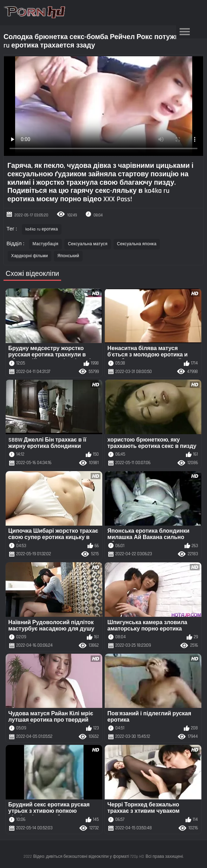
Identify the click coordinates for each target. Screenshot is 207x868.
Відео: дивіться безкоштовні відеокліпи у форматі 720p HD (89, 857)
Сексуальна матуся (88, 244)
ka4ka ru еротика (42, 229)
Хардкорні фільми (30, 256)
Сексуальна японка (137, 244)
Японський (68, 256)
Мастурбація (46, 244)
